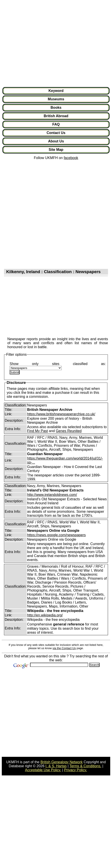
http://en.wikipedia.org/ (45, 615)
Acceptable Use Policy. (43, 770)
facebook (71, 158)
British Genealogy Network (62, 762)
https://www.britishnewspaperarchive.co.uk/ (61, 414)
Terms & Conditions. (85, 766)
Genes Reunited (69, 431)
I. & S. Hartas (56, 766)
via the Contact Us (64, 648)
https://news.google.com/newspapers (56, 535)
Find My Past (38, 431)
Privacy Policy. (76, 770)
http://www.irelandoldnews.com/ (52, 495)
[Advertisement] (42, 43)
